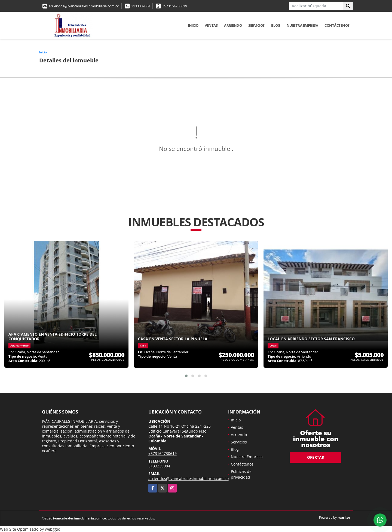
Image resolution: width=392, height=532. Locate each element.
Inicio (193, 25)
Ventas (211, 25)
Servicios (256, 25)
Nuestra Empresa (302, 25)
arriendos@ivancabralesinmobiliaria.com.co (84, 6)
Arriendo (233, 25)
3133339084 (141, 6)
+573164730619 (175, 6)
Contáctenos (337, 25)
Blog (276, 25)
